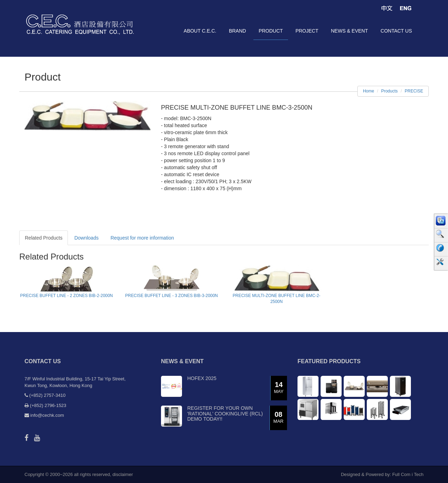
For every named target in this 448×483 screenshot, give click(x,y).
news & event (349, 31)
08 (278, 418)
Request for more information (142, 238)
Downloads (86, 238)
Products (389, 91)
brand (237, 31)
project (307, 31)
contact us (396, 31)
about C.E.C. (200, 31)
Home (369, 91)
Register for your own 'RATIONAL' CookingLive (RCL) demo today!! (225, 413)
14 (279, 388)
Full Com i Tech (408, 474)
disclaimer (123, 474)
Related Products (44, 238)
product (271, 31)
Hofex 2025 (202, 378)
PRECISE (414, 91)
